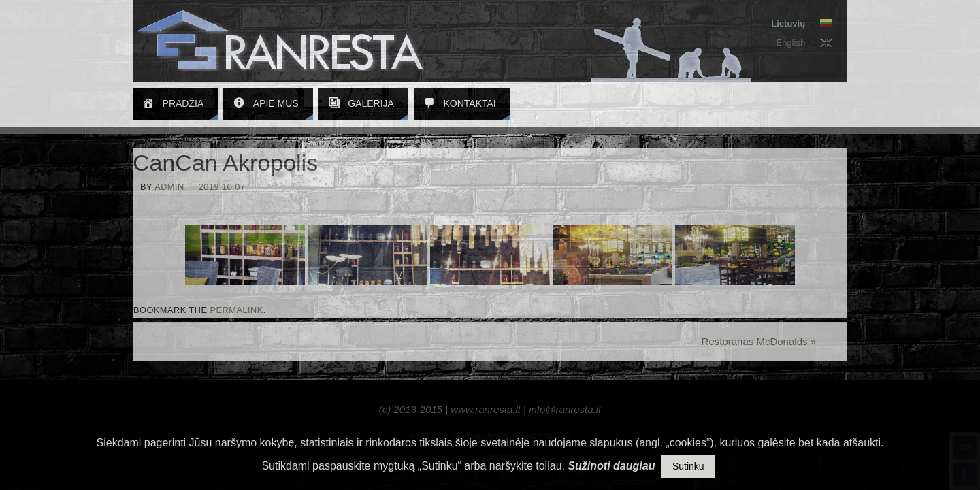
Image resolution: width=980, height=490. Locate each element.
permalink (237, 310)
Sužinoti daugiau (611, 466)
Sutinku (688, 466)
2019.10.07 (222, 187)
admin (169, 187)
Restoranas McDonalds (759, 341)
